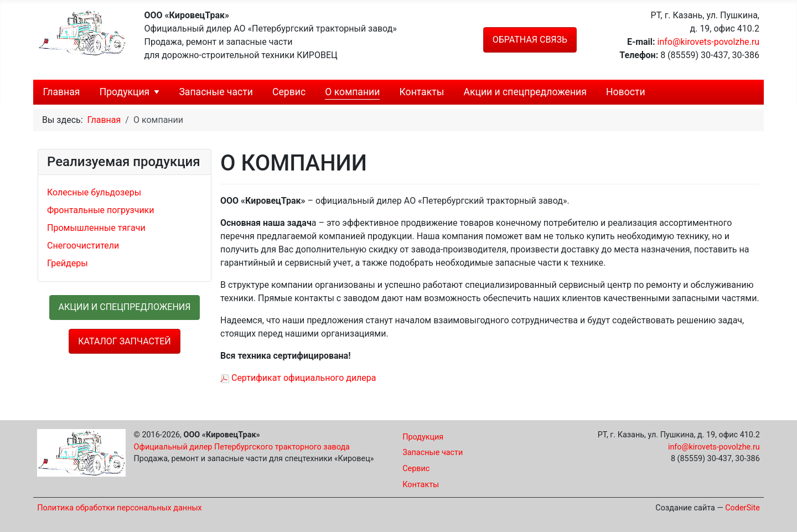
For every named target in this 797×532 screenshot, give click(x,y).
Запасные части (216, 92)
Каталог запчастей (124, 341)
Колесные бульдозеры (94, 192)
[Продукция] (157, 92)
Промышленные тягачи (96, 228)
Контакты (422, 92)
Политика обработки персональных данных (120, 508)
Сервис (289, 92)
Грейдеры (68, 263)
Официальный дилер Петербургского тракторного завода (242, 447)
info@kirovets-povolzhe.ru (708, 42)
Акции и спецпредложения (525, 92)
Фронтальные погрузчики (101, 210)
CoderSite (742, 508)
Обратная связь (530, 40)
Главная (62, 92)
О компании (352, 92)
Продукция (125, 92)
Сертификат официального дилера (298, 378)
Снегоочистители (83, 246)
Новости (626, 92)
